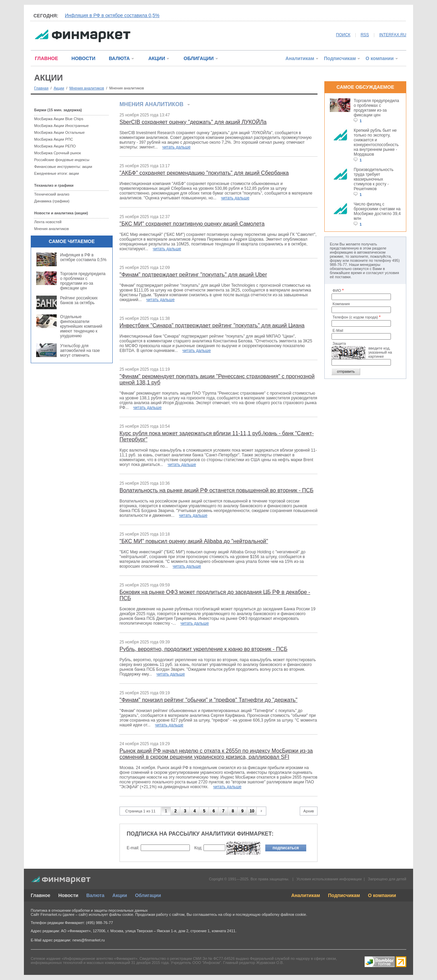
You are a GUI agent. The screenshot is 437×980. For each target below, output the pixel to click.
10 (252, 811)
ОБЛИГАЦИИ (199, 58)
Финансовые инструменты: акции (63, 167)
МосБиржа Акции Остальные (59, 132)
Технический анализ (52, 194)
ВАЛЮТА (119, 58)
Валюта (95, 895)
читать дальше (176, 147)
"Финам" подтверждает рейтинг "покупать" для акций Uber (193, 275)
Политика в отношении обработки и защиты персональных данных (89, 910)
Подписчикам (340, 58)
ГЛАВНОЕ (46, 58)
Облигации (148, 895)
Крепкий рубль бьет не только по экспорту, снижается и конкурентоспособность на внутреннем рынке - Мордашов (376, 142)
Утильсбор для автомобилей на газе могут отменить (80, 351)
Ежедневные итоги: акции (57, 173)
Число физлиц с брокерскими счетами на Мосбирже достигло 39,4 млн (377, 211)
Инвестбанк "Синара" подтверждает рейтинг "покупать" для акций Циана (212, 325)
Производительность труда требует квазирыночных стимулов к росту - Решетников (373, 179)
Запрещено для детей (387, 879)
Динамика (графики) (52, 201)
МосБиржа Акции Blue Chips (59, 119)
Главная (41, 88)
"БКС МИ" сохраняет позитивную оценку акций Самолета (192, 224)
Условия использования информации (329, 879)
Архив (309, 811)
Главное (40, 895)
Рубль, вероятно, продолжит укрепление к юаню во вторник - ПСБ (203, 649)
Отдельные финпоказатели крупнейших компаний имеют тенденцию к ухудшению (81, 326)
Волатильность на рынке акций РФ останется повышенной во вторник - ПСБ (216, 490)
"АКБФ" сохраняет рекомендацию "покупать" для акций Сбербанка (204, 173)
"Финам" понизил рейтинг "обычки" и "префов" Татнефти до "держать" (208, 700)
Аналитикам (300, 58)
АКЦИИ (157, 58)
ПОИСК (343, 35)
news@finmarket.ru (89, 940)
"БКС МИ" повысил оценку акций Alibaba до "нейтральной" (194, 541)
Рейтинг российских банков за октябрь (79, 300)
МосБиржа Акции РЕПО (55, 146)
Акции (59, 88)
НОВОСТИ (83, 58)
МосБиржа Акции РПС (54, 139)
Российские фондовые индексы (62, 160)
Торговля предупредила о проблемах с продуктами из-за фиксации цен (83, 281)
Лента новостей (48, 222)
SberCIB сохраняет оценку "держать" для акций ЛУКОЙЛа (193, 122)
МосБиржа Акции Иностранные (61, 126)
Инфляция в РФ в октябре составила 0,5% (112, 15)
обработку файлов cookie (284, 914)
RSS (365, 35)
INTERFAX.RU (393, 35)
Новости (68, 895)
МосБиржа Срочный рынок (58, 153)
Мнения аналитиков (87, 88)
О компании (380, 58)
